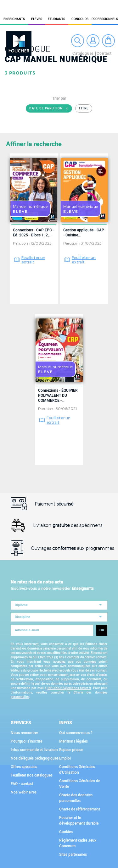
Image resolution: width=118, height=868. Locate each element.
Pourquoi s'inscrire (26, 741)
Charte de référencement (80, 809)
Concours (80, 19)
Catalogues (83, 53)
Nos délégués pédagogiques (35, 758)
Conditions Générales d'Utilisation (77, 770)
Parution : (22, 243)
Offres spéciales (24, 767)
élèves (37, 19)
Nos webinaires (24, 792)
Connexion (93, 41)
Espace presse (71, 750)
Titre (84, 108)
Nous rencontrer (24, 733)
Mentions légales (73, 741)
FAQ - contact (22, 784)
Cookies (66, 832)
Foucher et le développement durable (79, 821)
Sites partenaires (73, 854)
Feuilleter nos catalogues (32, 775)
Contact (104, 53)
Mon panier (108, 41)
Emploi (65, 758)
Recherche (78, 41)
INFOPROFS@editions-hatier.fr (69, 688)
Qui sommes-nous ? (76, 733)
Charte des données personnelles (76, 798)
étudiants (56, 19)
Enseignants (14, 19)
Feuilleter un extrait (33, 260)
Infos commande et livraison (34, 750)
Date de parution (51, 109)
